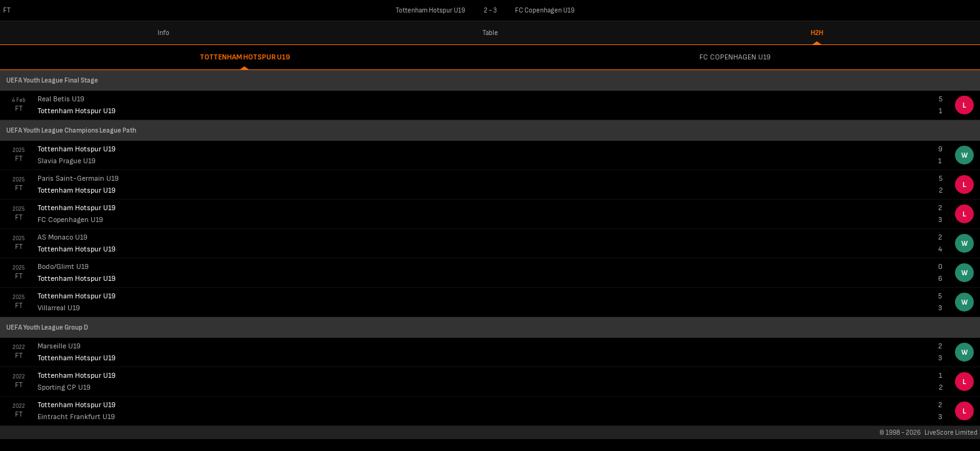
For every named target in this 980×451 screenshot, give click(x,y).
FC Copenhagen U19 (735, 57)
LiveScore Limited (951, 433)
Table (490, 33)
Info (163, 33)
